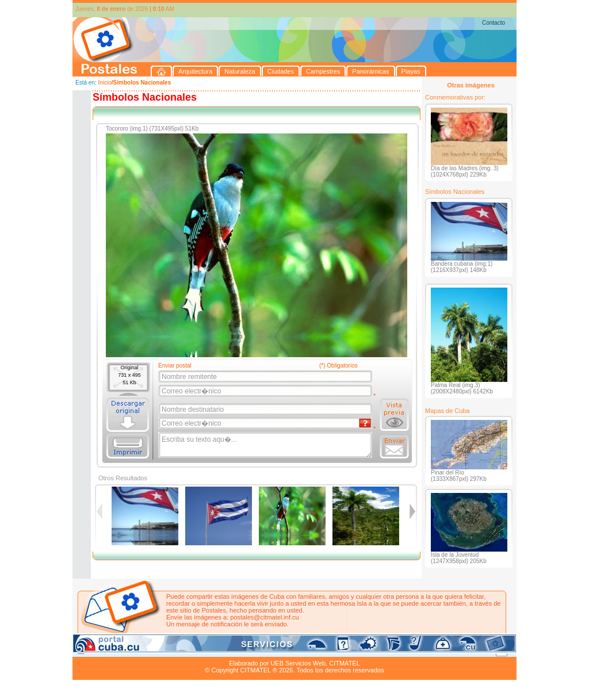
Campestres (216, 650)
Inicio (104, 83)
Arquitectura (109, 650)
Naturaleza (147, 650)
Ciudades (181, 650)
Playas (290, 650)
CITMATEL (345, 663)
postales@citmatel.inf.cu (264, 617)
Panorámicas (257, 650)
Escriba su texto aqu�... (266, 445)
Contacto (494, 23)
